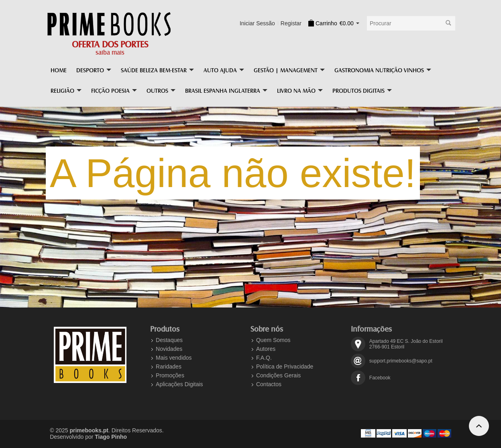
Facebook (380, 378)
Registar (291, 23)
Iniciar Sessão (257, 23)
